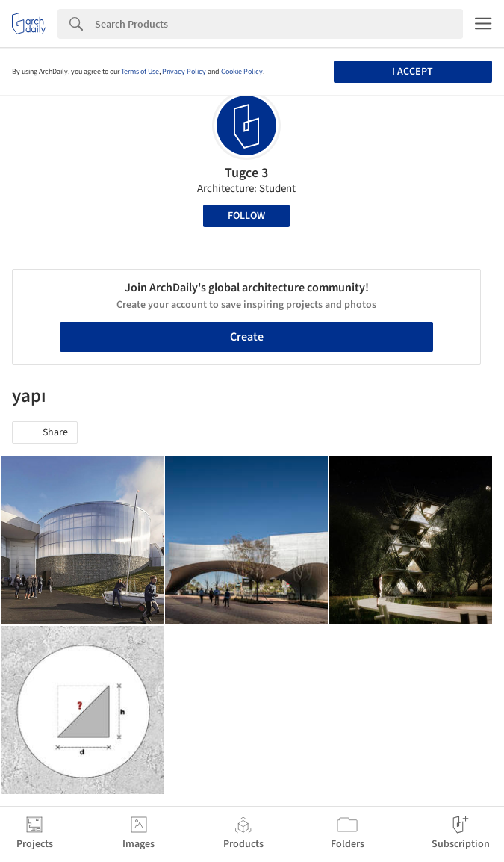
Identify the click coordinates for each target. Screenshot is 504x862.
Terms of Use (140, 72)
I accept (413, 72)
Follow (246, 216)
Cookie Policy (242, 72)
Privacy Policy (184, 72)
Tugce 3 (246, 173)
